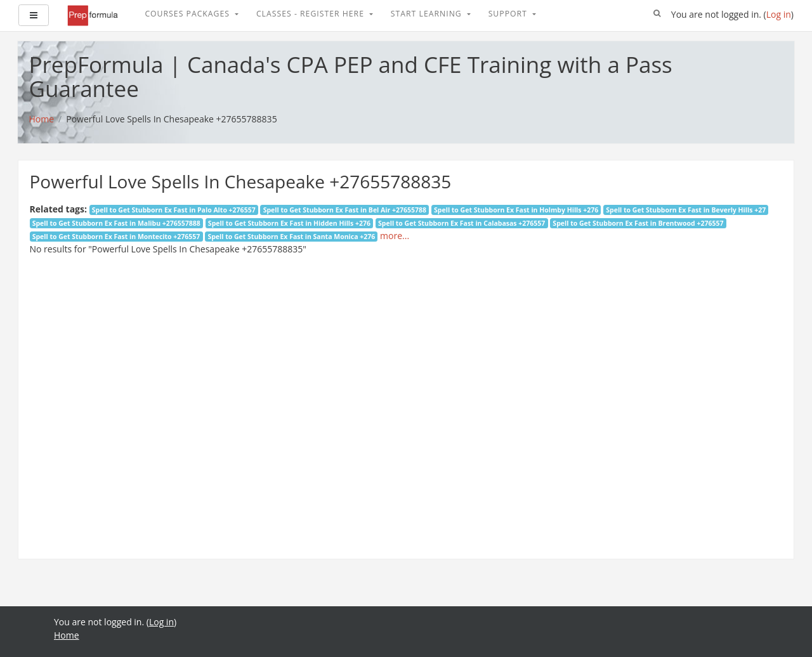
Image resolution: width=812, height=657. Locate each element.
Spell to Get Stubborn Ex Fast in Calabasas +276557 (462, 223)
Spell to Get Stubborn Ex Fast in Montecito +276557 (116, 237)
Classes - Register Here (311, 14)
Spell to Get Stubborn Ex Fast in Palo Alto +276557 (174, 210)
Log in (779, 14)
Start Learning (428, 14)
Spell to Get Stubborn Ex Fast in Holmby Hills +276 (516, 210)
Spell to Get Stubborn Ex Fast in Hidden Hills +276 (289, 223)
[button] (657, 14)
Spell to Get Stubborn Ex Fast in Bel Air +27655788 (345, 210)
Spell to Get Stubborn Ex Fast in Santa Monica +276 (291, 237)
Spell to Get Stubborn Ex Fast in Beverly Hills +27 (686, 210)
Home (67, 635)
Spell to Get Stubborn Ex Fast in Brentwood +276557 (638, 223)
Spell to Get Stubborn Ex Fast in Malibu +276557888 (116, 223)
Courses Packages (188, 14)
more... (395, 236)
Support (509, 14)
